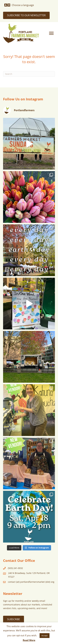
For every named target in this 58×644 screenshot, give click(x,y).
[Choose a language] (19, 5)
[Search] (29, 74)
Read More (29, 640)
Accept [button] (45, 636)
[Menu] (51, 33)
